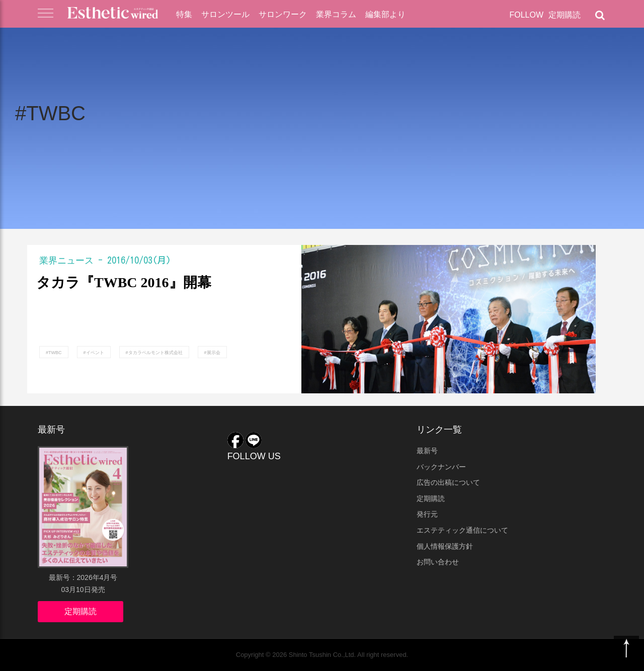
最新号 (427, 451)
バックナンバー (441, 467)
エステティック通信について (462, 530)
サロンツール (225, 14)
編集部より (385, 14)
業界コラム (336, 14)
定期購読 (565, 15)
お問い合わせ (438, 562)
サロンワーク (283, 14)
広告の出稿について (448, 482)
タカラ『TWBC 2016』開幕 (124, 283)
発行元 (427, 514)
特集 (184, 14)
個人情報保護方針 (445, 546)
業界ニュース (66, 260)
